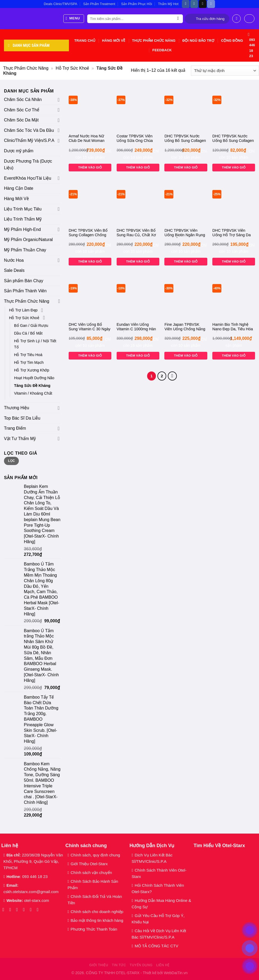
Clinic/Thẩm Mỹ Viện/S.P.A (29, 140)
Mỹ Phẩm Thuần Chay (25, 250)
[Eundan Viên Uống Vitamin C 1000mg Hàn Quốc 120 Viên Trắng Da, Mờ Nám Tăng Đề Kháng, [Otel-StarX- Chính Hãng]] (138, 297)
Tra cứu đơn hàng (210, 19)
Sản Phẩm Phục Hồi (137, 4)
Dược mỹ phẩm (19, 151)
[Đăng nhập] (236, 19)
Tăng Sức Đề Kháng (32, 386)
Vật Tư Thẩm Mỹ (20, 439)
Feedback (162, 50)
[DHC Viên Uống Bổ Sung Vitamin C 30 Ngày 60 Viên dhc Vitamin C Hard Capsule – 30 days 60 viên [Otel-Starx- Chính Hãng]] (90, 297)
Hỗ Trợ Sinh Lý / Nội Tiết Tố (35, 344)
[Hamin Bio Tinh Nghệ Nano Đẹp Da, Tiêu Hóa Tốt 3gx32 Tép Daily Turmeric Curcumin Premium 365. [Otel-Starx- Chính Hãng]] (234, 297)
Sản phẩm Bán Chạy (24, 281)
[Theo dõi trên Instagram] (194, 4)
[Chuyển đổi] (59, 100)
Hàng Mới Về (114, 41)
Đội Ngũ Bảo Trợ (198, 41)
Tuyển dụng (141, 965)
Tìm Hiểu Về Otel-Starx (219, 846)
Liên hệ (163, 965)
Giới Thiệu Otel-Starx (89, 864)
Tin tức (119, 965)
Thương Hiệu (17, 408)
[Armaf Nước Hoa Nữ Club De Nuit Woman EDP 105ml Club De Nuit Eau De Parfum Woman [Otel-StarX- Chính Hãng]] (90, 109)
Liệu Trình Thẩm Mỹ (23, 219)
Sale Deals (14, 270)
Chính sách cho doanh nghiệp (97, 912)
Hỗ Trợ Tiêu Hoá (28, 355)
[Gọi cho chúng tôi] (32, 910)
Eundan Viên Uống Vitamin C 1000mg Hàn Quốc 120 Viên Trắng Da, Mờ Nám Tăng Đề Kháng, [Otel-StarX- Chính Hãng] (136, 327)
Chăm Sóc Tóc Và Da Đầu (29, 130)
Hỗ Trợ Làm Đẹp (23, 310)
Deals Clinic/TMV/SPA (60, 4)
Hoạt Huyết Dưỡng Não (34, 378)
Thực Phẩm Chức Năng (154, 41)
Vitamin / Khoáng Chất (33, 393)
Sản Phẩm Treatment (99, 4)
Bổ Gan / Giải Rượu (31, 326)
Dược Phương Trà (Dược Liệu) (28, 165)
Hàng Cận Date (19, 188)
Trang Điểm (15, 428)
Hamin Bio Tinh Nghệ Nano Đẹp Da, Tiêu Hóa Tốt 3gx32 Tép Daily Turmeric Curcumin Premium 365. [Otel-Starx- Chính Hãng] (233, 327)
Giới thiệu (99, 965)
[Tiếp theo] (172, 376)
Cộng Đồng (232, 41)
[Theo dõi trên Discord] (211, 4)
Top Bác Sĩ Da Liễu (22, 418)
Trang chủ (85, 41)
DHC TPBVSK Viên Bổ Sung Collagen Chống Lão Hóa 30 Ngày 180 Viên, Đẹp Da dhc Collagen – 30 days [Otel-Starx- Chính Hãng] (90, 233)
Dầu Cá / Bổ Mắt (28, 333)
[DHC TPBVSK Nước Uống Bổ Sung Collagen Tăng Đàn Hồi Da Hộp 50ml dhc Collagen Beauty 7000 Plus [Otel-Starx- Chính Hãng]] (234, 109)
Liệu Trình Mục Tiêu (23, 209)
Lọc (11, 461)
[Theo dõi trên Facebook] (186, 4)
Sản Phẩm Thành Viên (25, 291)
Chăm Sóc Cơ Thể (22, 110)
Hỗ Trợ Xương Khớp (32, 370)
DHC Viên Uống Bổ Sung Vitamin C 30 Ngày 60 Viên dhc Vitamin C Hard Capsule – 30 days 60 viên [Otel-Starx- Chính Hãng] (89, 327)
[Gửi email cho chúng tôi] (25, 910)
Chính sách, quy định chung (95, 855)
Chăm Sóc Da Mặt (21, 120)
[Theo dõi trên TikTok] (203, 4)
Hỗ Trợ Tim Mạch (29, 362)
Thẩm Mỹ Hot (168, 4)
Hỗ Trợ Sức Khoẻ (72, 68)
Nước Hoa (14, 260)
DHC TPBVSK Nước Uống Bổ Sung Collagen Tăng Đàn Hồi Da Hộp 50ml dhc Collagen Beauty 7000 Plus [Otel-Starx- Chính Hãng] (233, 139)
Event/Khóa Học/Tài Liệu (28, 178)
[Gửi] (178, 19)
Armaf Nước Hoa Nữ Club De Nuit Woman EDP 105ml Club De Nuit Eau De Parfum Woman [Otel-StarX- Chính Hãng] (90, 139)
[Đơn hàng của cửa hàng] (225, 71)
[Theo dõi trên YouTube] (39, 910)
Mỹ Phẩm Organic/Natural (28, 240)
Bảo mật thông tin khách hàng (97, 920)
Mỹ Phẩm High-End (22, 229)
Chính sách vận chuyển (91, 873)
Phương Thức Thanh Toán (94, 929)
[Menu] (74, 19)
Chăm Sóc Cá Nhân (23, 100)
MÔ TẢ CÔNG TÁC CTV (156, 946)
